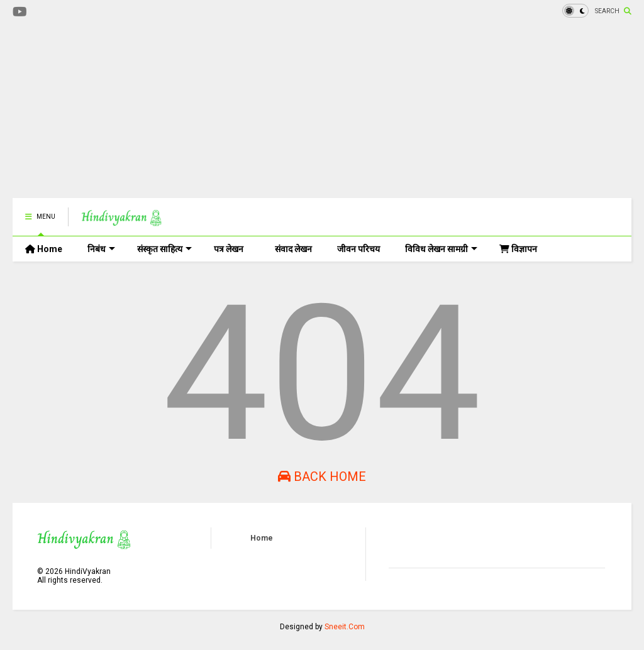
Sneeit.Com (345, 627)
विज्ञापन (518, 249)
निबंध (101, 249)
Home (44, 249)
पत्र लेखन (229, 249)
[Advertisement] (241, 110)
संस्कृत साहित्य (164, 249)
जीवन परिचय (358, 249)
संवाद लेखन (293, 249)
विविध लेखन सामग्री (441, 249)
